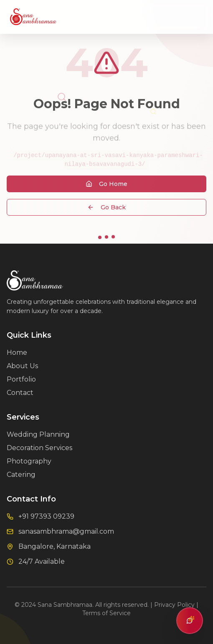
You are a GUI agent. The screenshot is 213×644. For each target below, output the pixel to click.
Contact (20, 393)
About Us (22, 366)
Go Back (106, 209)
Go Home (106, 185)
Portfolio (21, 379)
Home (17, 353)
